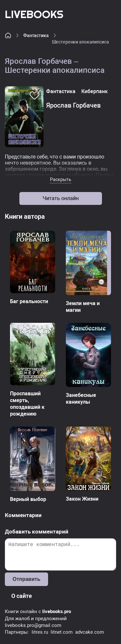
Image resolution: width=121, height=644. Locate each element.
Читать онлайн (61, 198)
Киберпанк (95, 91)
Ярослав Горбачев (73, 105)
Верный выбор (28, 499)
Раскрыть (61, 179)
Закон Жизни (82, 499)
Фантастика (36, 35)
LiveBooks (34, 14)
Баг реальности (29, 301)
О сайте (22, 596)
